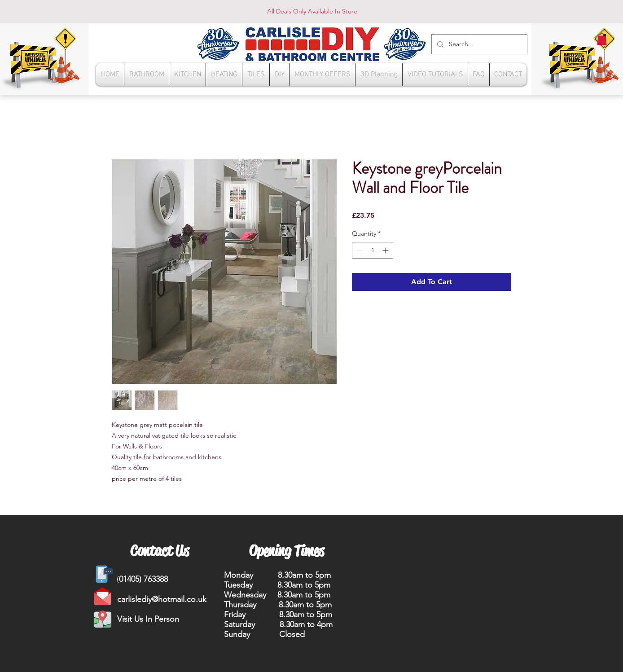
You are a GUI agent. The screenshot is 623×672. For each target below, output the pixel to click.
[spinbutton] (373, 250)
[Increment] (386, 250)
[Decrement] (359, 250)
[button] (602, 39)
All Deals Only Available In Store (312, 11)
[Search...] (478, 44)
